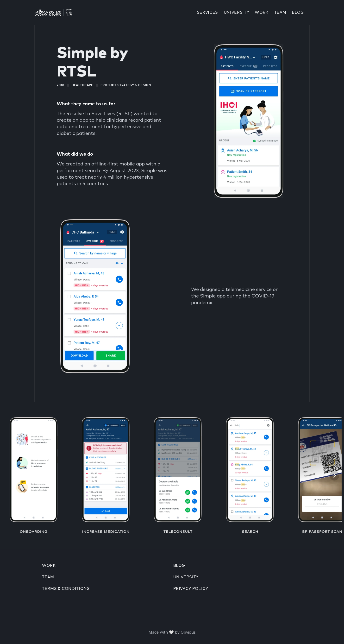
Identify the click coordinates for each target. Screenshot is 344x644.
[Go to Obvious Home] (53, 13)
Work (262, 13)
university (236, 13)
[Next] (334, 476)
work (49, 566)
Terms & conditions (66, 589)
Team (280, 13)
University (186, 577)
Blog (298, 13)
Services (207, 13)
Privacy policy (191, 589)
